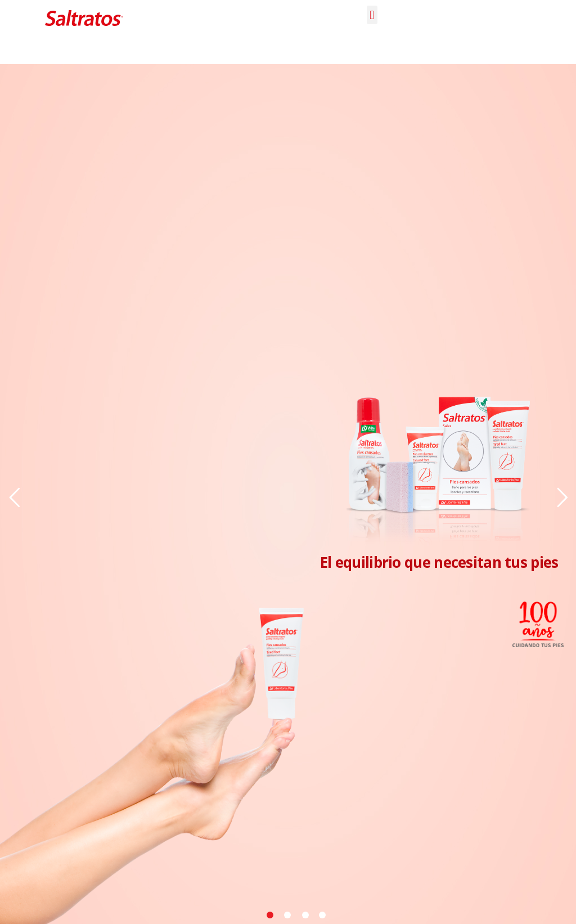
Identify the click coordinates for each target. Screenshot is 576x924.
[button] (372, 15)
